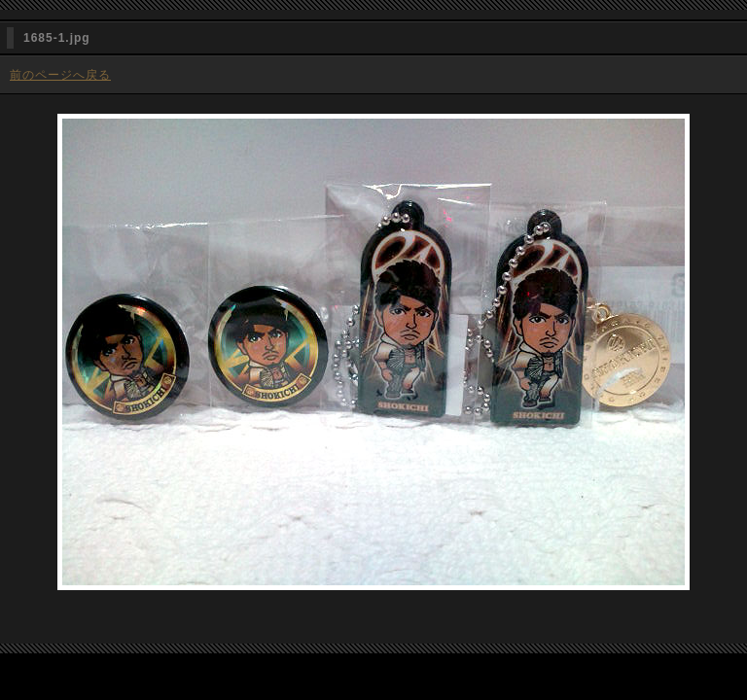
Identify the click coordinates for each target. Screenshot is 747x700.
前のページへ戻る (60, 75)
